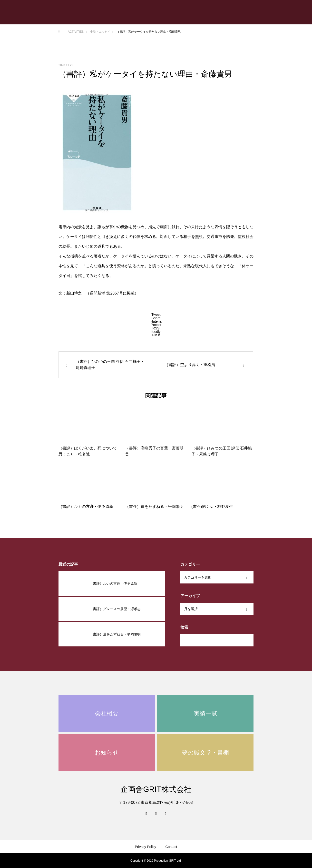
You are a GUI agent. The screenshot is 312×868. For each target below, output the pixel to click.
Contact (171, 847)
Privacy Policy (145, 847)
